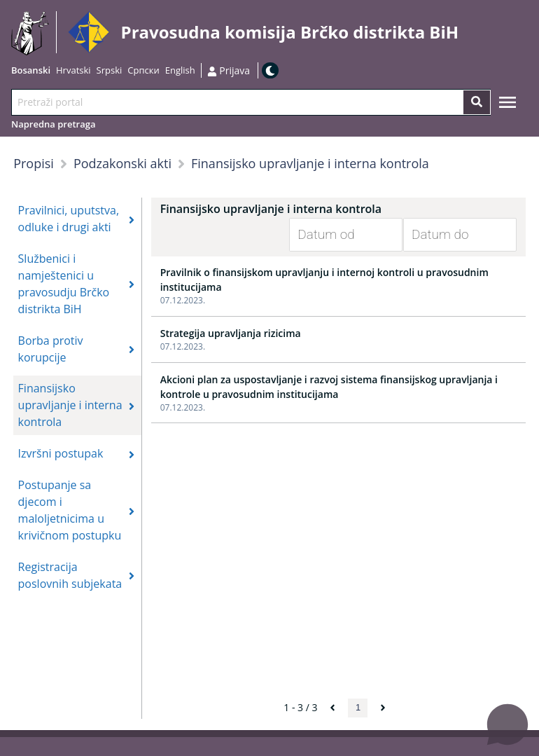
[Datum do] (449, 235)
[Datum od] (335, 235)
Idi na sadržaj (464, 33)
